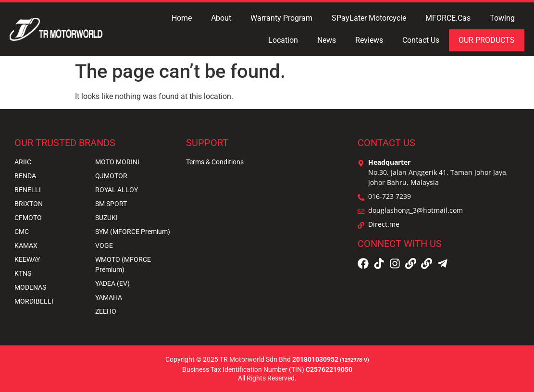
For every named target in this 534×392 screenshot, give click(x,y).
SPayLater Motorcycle (369, 18)
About (221, 18)
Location (283, 40)
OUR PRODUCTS (487, 40)
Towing (502, 18)
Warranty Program (281, 18)
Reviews (369, 40)
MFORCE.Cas (448, 18)
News (327, 40)
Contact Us (421, 40)
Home (182, 18)
